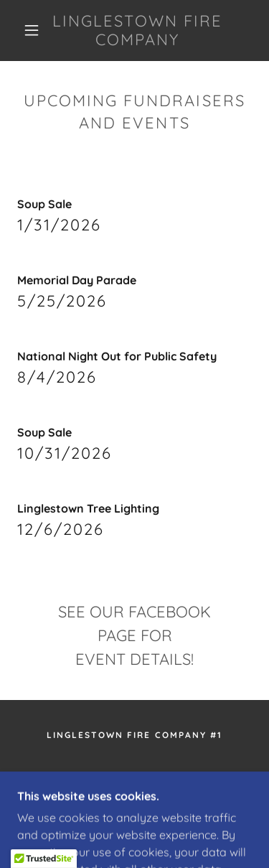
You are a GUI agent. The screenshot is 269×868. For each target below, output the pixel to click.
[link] (137, 31)
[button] (32, 30)
